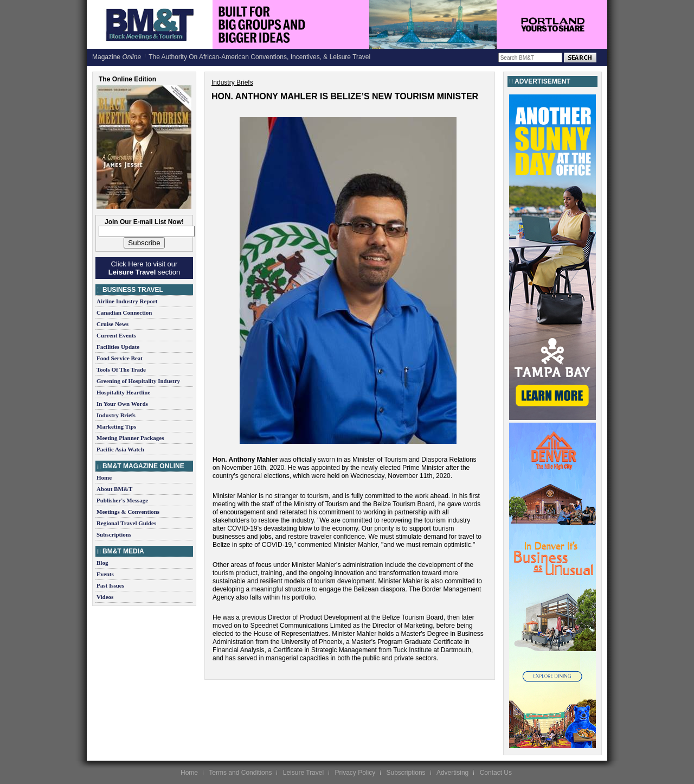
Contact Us (496, 773)
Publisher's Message (122, 500)
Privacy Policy (355, 773)
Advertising (452, 773)
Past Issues (110, 585)
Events (105, 574)
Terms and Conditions (240, 773)
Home (104, 477)
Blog (102, 563)
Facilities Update (118, 347)
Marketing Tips (116, 426)
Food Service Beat (120, 358)
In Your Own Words (122, 404)
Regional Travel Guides (126, 523)
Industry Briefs (116, 415)
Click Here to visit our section (144, 268)
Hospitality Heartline (123, 392)
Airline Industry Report (127, 301)
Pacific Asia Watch (120, 449)
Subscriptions (114, 534)
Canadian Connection (124, 313)
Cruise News (113, 324)
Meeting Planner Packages (130, 438)
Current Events (116, 335)
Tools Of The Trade (121, 369)
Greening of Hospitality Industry (138, 381)
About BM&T (114, 489)
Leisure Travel (303, 773)
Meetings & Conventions (128, 512)
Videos (105, 597)
